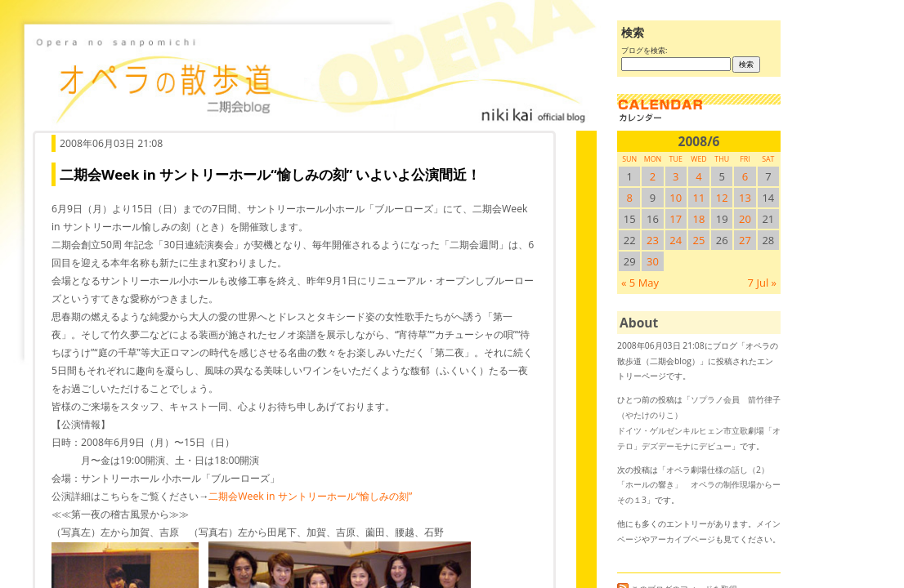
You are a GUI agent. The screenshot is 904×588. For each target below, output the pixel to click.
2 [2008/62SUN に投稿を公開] (653, 176)
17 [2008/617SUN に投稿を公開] (676, 219)
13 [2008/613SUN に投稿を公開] (745, 198)
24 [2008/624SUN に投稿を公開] (676, 240)
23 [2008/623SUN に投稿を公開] (653, 240)
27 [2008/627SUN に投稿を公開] (745, 240)
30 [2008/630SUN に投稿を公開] (653, 261)
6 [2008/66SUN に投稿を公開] (745, 176)
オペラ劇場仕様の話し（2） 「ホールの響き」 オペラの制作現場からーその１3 (699, 485)
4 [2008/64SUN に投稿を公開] (698, 176)
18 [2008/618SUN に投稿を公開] (699, 219)
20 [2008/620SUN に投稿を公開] (745, 219)
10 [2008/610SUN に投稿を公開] (676, 198)
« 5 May (640, 283)
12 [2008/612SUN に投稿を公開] (722, 198)
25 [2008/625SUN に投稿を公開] (699, 240)
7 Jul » (762, 283)
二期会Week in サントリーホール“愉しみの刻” (310, 496)
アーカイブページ (682, 539)
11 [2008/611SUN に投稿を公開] (699, 198)
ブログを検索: (644, 50)
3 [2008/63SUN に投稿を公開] (676, 176)
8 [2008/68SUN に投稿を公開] (629, 198)
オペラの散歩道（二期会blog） (311, 78)
